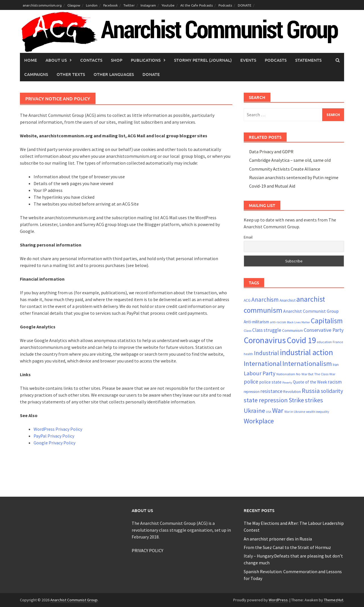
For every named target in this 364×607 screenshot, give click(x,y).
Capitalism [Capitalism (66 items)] (327, 321)
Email (248, 237)
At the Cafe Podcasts (197, 5)
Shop (117, 60)
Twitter (129, 5)
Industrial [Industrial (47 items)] (266, 353)
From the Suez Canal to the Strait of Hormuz (287, 547)
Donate (151, 74)
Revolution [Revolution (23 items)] (292, 391)
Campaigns (36, 74)
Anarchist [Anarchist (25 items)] (288, 300)
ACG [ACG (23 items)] (247, 300)
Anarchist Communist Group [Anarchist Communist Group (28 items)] (311, 311)
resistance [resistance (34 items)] (271, 391)
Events (248, 60)
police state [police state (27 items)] (270, 382)
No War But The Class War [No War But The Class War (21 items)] (316, 374)
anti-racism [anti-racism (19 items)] (278, 322)
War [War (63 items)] (278, 410)
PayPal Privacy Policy (54, 436)
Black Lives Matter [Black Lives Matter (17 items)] (298, 322)
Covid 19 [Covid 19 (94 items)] (301, 340)
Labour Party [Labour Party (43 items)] (260, 373)
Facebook (110, 5)
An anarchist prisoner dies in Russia (278, 539)
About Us (56, 60)
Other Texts (71, 74)
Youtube (168, 5)
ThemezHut (334, 600)
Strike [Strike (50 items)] (296, 400)
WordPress (278, 600)
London (92, 5)
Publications (146, 60)
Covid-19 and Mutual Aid (272, 186)
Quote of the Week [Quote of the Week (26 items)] (310, 382)
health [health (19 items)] (248, 354)
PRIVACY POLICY (147, 550)
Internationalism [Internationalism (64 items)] (307, 363)
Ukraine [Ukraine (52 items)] (254, 411)
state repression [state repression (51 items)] (266, 400)
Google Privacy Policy (54, 443)
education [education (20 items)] (324, 342)
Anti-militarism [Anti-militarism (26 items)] (256, 322)
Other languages (114, 74)
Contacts (91, 60)
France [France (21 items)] (338, 342)
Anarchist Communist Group (74, 600)
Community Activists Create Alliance (285, 169)
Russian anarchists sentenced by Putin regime (294, 177)
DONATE (245, 5)
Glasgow (74, 5)
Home (31, 60)
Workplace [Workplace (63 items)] (259, 421)
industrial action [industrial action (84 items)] (306, 352)
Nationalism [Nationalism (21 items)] (286, 374)
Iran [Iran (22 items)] (336, 365)
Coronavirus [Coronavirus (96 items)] (265, 340)
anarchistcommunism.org (42, 5)
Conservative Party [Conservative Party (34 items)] (324, 330)
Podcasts (225, 5)
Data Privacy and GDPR (271, 152)
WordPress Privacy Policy (58, 429)
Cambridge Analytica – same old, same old (290, 160)
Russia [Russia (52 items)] (311, 391)
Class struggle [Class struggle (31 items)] (267, 330)
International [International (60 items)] (263, 363)
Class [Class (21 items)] (248, 330)
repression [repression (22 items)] (252, 392)
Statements (308, 60)
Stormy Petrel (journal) (203, 60)
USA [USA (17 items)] (269, 412)
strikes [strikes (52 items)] (314, 400)
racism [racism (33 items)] (335, 382)
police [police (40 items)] (251, 382)
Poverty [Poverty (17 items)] (287, 383)
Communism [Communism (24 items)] (292, 330)
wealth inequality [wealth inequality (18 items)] (318, 412)
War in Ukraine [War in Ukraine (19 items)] (295, 412)
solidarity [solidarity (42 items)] (332, 391)
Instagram (148, 5)
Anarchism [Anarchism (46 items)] (265, 300)
